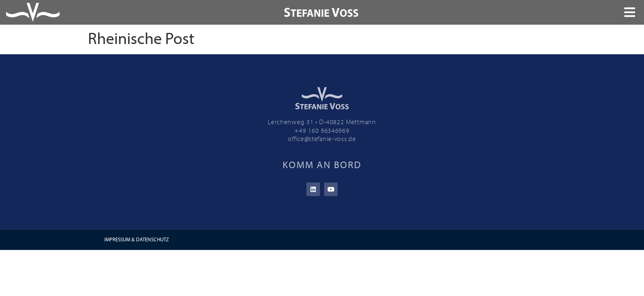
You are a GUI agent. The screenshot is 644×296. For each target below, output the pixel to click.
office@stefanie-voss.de (322, 139)
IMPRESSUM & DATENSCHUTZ (137, 239)
